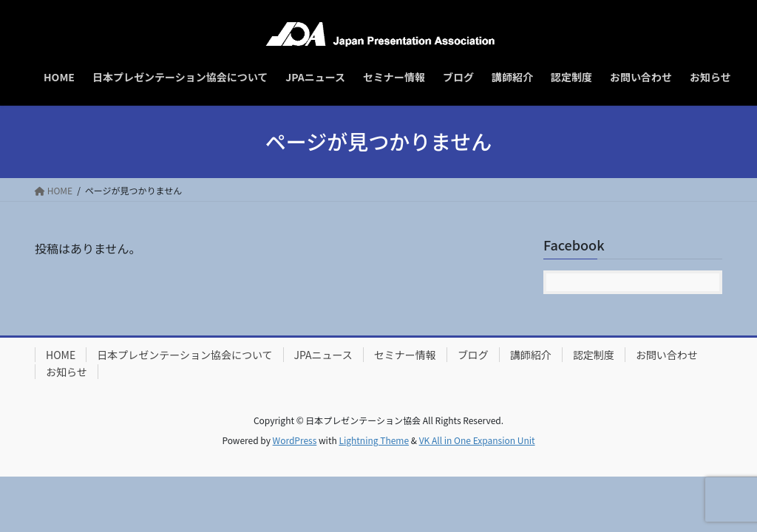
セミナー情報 (405, 355)
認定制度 (594, 355)
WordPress (295, 440)
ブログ (473, 355)
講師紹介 (531, 355)
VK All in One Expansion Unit (477, 440)
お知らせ (67, 372)
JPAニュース (323, 355)
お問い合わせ (667, 355)
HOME (61, 355)
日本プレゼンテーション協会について (184, 355)
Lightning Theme (374, 440)
